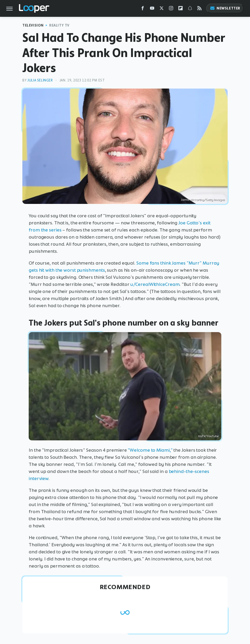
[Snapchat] (190, 9)
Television (33, 25)
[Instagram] (171, 9)
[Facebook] (143, 9)
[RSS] (199, 9)
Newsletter (225, 8)
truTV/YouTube (208, 436)
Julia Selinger (40, 80)
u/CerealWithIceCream (155, 284)
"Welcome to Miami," (150, 450)
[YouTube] (152, 9)
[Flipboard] (181, 9)
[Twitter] (162, 9)
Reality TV (59, 25)
